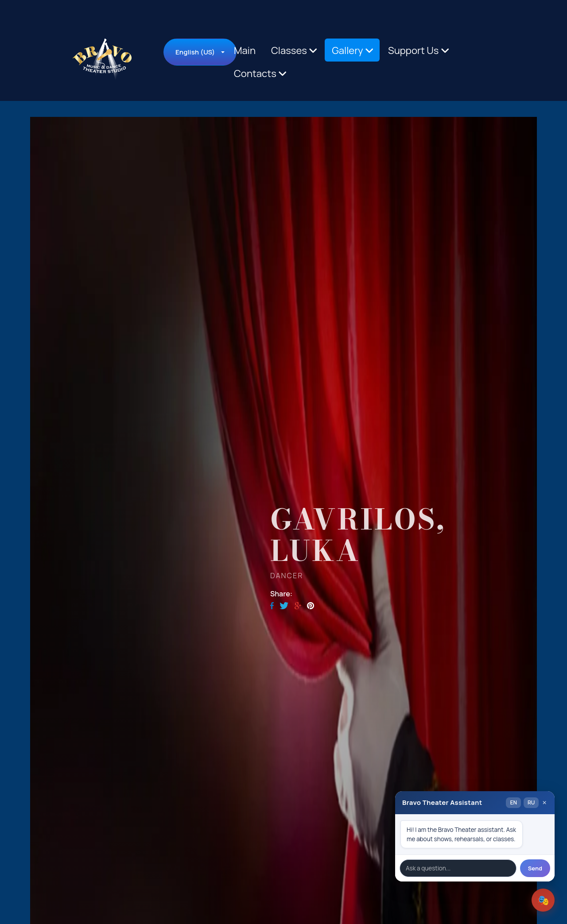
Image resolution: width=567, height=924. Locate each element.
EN (513, 802)
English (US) (195, 52)
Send (535, 868)
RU (531, 802)
